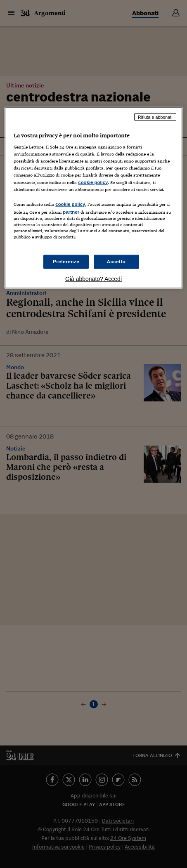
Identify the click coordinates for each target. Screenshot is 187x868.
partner (71, 212)
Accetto (116, 262)
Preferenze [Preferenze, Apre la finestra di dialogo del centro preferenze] (66, 262)
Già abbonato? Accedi (93, 279)
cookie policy (93, 182)
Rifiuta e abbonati (155, 117)
